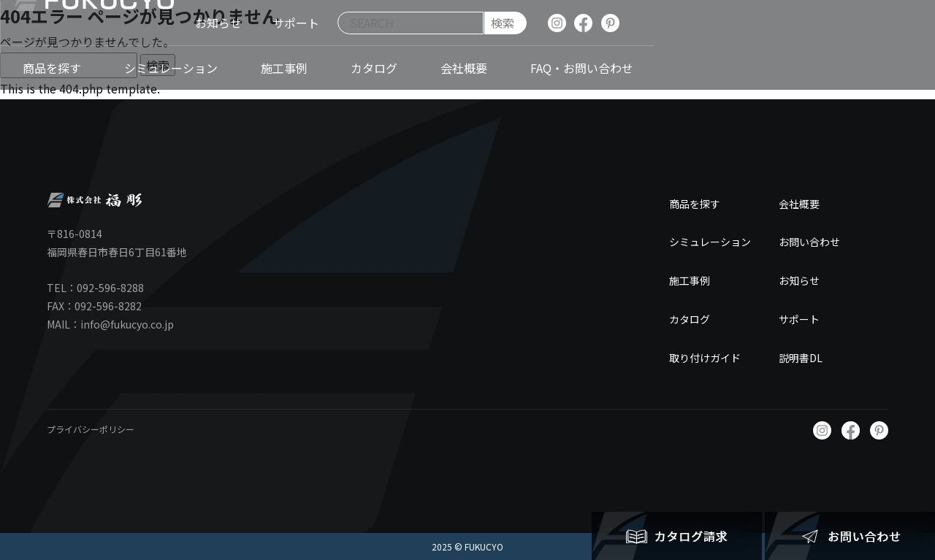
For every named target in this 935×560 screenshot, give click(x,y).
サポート (799, 319)
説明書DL (801, 358)
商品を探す (695, 204)
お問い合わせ (809, 242)
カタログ (690, 319)
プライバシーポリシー (91, 429)
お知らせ (799, 280)
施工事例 (690, 280)
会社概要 (799, 204)
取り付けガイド (705, 358)
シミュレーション (710, 242)
